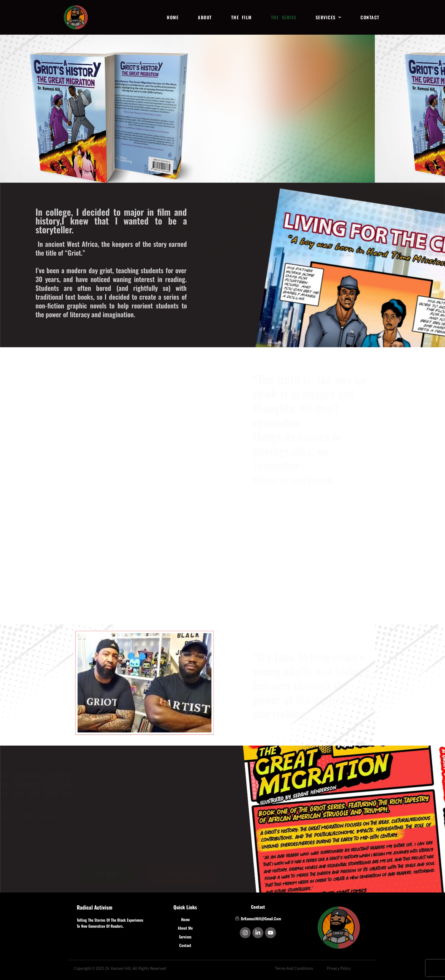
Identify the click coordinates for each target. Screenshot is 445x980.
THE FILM (241, 17)
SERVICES (329, 17)
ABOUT (205, 17)
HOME (173, 17)
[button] (329, 17)
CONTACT (370, 17)
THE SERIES (284, 17)
